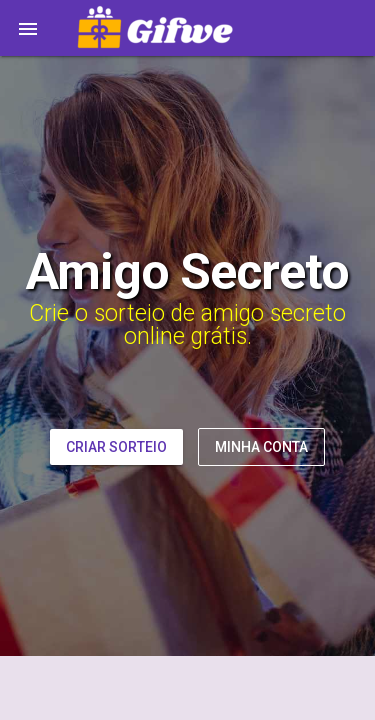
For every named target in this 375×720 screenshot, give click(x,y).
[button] (28, 28)
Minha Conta (261, 447)
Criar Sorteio (116, 447)
